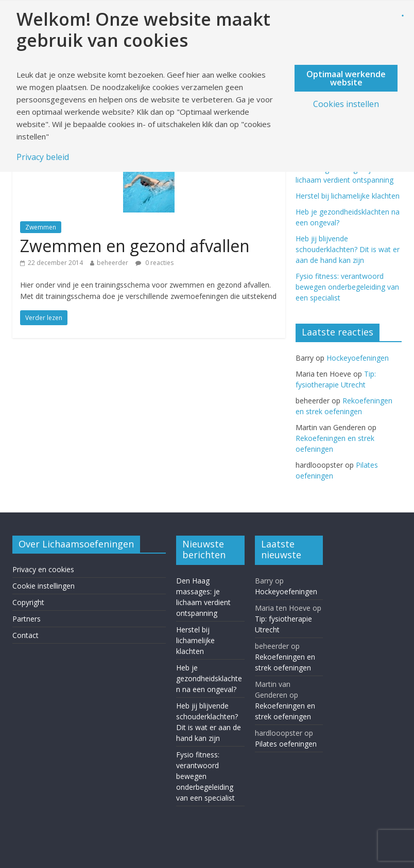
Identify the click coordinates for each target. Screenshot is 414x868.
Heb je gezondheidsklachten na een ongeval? (209, 678)
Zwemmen (41, 227)
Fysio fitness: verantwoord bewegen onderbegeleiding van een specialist (347, 287)
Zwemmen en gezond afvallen (135, 246)
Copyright (28, 602)
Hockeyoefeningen (358, 358)
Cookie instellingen (44, 586)
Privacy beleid (43, 157)
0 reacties (154, 263)
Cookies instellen (346, 104)
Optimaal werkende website (346, 78)
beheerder (113, 263)
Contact (25, 635)
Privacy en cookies (43, 569)
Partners (27, 619)
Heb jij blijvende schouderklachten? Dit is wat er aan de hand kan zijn (348, 249)
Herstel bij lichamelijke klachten (348, 196)
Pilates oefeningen (286, 744)
